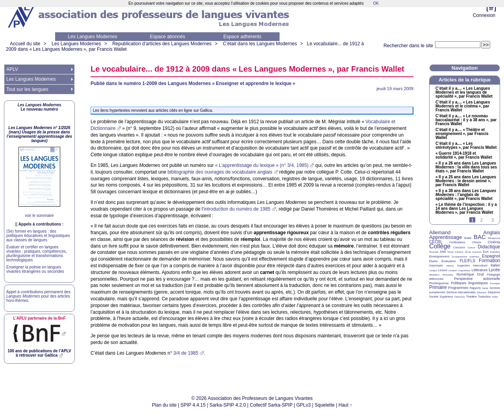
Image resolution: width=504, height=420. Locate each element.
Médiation (434, 275)
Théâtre (471, 297)
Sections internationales (461, 292)
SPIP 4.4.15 (193, 405)
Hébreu (450, 266)
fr (491, 8)
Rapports (475, 288)
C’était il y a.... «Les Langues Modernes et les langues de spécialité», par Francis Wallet (464, 93)
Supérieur (446, 297)
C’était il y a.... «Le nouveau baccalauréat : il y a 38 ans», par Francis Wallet (466, 120)
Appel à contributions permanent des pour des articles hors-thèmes (38, 296)
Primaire (438, 287)
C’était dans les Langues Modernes (260, 44)
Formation (489, 261)
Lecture (443, 270)
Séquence (494, 292)
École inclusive (473, 252)
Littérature (480, 270)
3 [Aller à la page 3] (493, 220)
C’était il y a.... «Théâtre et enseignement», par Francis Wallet (462, 134)
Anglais (492, 232)
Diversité (434, 252)
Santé (485, 288)
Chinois (477, 242)
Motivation (448, 275)
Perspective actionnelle (477, 279)
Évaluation (449, 261)
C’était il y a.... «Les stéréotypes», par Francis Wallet (466, 146)
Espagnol (491, 256)
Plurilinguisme (439, 283)
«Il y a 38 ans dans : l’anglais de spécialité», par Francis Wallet (466, 195)
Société (434, 297)
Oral (481, 274)
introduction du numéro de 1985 (237, 209)
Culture (471, 248)
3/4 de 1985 (186, 353)
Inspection (463, 266)
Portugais (495, 283)
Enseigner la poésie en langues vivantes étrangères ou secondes (35, 269)
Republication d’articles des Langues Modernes (162, 44)
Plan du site (164, 405)
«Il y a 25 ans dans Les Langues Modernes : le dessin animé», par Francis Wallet (466, 181)
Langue (433, 270)
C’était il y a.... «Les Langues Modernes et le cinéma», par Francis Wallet (463, 106)
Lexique (453, 270)
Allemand (440, 232)
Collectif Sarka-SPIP (271, 405)
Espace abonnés (168, 37)
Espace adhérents (242, 37)
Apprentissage (446, 237)
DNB (443, 252)
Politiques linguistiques (469, 283)
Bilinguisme (494, 238)
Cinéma (494, 242)
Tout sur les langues (27, 89)
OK (376, 3)
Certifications (457, 242)
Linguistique (464, 270)
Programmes (458, 288)
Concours (459, 247)
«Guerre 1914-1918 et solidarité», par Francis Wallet (464, 155)
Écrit (485, 252)
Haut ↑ (346, 405)
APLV (12, 69)
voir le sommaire (39, 216)
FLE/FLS (467, 261)
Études (434, 261)
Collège (440, 246)
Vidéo (495, 297)
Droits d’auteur (456, 252)
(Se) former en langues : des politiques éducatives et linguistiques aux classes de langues (38, 236)
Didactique (489, 247)
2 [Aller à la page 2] (482, 220)
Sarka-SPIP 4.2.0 (228, 405)
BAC (480, 237)
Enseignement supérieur (466, 257)
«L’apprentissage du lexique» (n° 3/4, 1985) (262, 165)
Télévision (460, 297)
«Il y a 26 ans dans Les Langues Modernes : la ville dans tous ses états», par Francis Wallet (466, 167)
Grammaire (436, 266)
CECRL (436, 242)
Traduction (485, 297)
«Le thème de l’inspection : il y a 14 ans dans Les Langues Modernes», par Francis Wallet (466, 209)
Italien (495, 265)
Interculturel (480, 266)
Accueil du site (25, 44)
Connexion (484, 15)
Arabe (468, 238)
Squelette (325, 405)
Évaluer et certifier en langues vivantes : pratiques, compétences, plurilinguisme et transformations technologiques (37, 253)
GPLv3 (304, 405)
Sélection (482, 292)
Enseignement (439, 256)
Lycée (494, 270)
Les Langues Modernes (92, 37)
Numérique (465, 274)
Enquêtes (495, 252)
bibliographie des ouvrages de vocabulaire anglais (220, 172)
